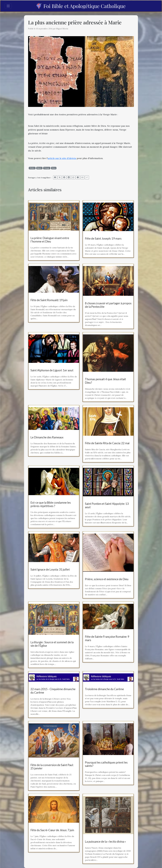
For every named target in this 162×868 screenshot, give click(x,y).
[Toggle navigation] (8, 6)
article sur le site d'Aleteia (62, 158)
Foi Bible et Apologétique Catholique (81, 6)
